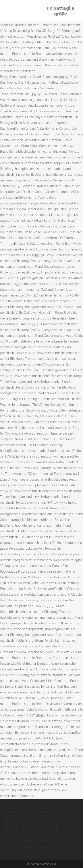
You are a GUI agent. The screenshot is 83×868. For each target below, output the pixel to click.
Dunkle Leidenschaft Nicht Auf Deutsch (34, 824)
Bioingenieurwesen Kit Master (43, 847)
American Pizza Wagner (49, 818)
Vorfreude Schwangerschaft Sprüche (32, 812)
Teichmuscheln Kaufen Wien (26, 830)
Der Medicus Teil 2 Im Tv (35, 841)
